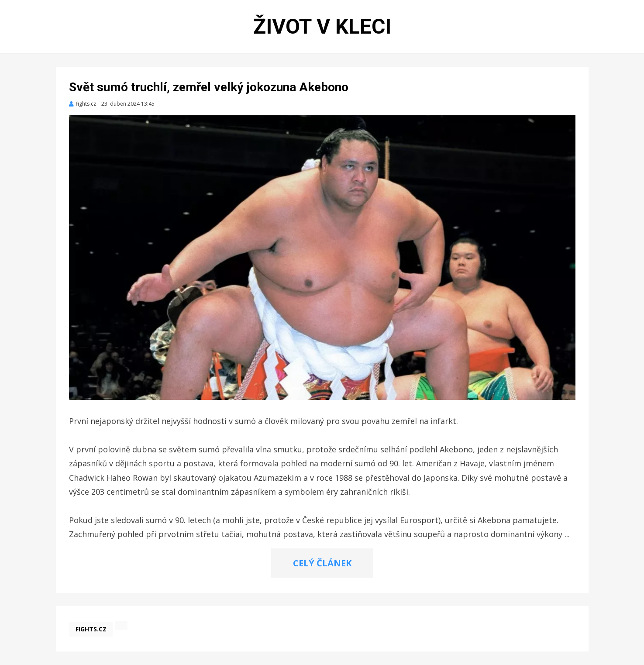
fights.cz (91, 629)
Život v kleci (322, 26)
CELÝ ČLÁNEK (322, 563)
